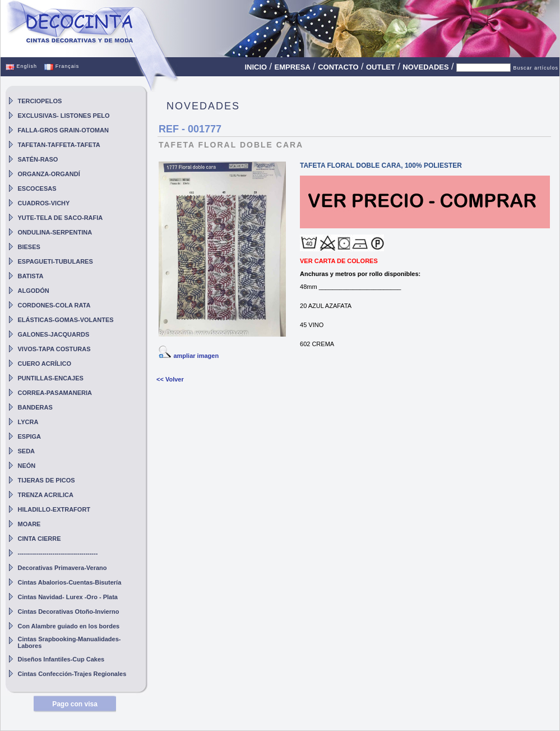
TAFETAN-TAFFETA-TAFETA (59, 145)
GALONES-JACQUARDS (54, 334)
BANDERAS (35, 407)
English (21, 66)
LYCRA (28, 422)
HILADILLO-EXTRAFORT (54, 509)
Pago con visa (75, 704)
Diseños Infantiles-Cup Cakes (61, 659)
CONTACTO (338, 67)
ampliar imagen (196, 356)
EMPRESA (293, 67)
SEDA (27, 451)
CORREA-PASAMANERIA (55, 393)
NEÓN (27, 466)
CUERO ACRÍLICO (45, 364)
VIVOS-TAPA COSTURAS (54, 349)
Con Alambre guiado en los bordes (69, 626)
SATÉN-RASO (38, 159)
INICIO (256, 67)
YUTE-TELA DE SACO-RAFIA (61, 218)
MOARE (29, 524)
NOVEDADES (425, 67)
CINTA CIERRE (40, 539)
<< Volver (170, 379)
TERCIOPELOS (40, 101)
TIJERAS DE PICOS (47, 480)
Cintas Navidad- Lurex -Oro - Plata (68, 597)
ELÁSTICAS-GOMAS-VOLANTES (66, 320)
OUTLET (381, 67)
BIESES (29, 247)
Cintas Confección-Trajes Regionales (72, 674)
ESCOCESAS (37, 189)
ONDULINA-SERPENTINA (55, 232)
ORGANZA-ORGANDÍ (49, 174)
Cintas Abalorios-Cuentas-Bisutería (70, 582)
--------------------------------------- (58, 553)
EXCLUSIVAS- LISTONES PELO (64, 116)
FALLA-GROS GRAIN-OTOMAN (63, 130)
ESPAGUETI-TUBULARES (55, 261)
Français (62, 66)
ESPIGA (30, 436)
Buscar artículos (536, 68)
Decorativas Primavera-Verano (63, 568)
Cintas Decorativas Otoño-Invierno (69, 612)
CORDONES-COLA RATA (54, 305)
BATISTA (31, 276)
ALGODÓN (34, 291)
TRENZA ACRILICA (46, 495)
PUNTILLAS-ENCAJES (51, 378)
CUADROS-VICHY (44, 203)
